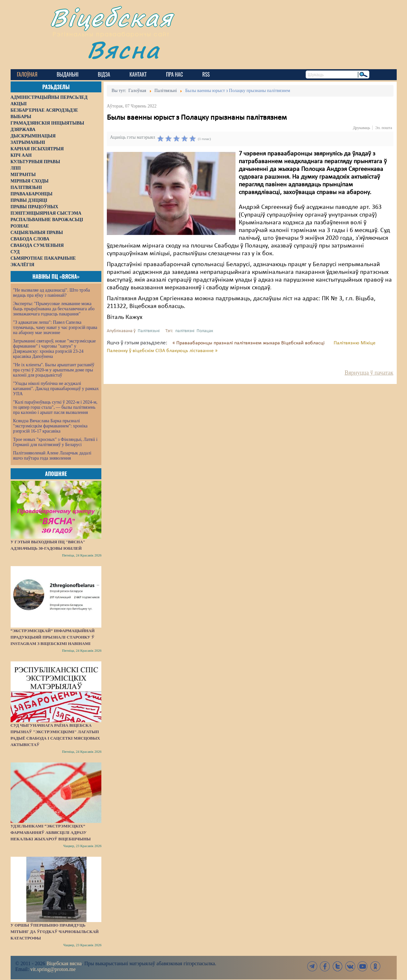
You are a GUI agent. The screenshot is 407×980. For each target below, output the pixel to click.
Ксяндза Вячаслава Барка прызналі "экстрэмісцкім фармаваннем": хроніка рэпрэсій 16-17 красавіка (50, 426)
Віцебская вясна (64, 963)
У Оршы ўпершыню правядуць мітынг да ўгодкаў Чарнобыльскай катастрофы (55, 932)
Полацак (205, 331)
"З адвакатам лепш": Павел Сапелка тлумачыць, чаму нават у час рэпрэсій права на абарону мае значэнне (55, 327)
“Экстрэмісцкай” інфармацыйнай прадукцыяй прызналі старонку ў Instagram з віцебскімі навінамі (53, 637)
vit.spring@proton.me (53, 969)
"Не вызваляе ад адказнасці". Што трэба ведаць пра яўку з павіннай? (52, 293)
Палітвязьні (149, 331)
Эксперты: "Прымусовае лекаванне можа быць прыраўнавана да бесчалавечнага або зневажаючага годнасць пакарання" (54, 309)
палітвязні (185, 331)
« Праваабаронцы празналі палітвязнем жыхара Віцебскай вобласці (249, 343)
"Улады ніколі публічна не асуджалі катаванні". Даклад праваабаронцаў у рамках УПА (56, 389)
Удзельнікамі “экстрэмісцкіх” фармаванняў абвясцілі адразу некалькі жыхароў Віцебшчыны (51, 832)
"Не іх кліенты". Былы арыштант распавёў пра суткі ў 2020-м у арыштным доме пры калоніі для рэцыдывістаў (54, 370)
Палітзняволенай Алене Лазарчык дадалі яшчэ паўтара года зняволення (52, 456)
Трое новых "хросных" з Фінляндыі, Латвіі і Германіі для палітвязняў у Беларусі (55, 442)
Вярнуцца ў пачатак (369, 373)
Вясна (123, 50)
